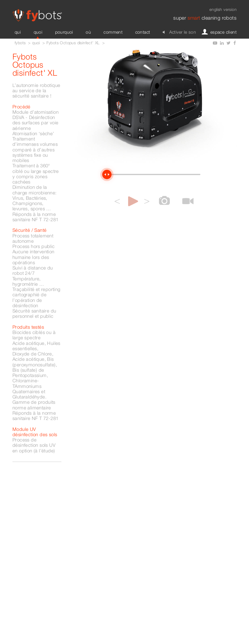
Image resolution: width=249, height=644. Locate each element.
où (88, 32)
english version (223, 9)
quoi (38, 32)
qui (18, 32)
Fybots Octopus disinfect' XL (73, 43)
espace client (221, 32)
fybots (20, 43)
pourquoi (64, 32)
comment (113, 32)
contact (143, 32)
